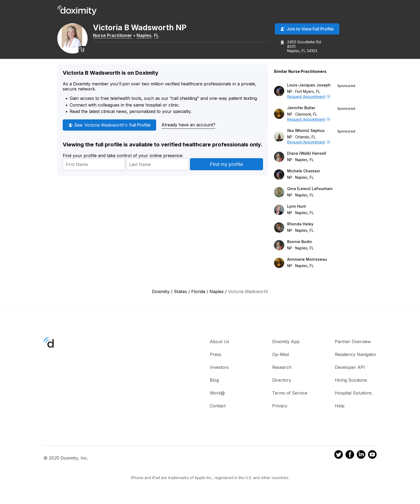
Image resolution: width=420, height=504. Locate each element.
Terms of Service (290, 395)
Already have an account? (188, 127)
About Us (220, 344)
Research (282, 369)
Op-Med (280, 357)
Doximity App (286, 344)
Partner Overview (353, 344)
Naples (146, 36)
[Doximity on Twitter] (339, 457)
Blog (214, 382)
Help (340, 408)
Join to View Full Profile (307, 29)
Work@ (217, 395)
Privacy (280, 408)
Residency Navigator (356, 357)
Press (215, 357)
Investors (219, 369)
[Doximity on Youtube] (372, 457)
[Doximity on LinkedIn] (361, 457)
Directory (282, 382)
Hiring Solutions (351, 382)
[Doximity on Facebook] (350, 457)
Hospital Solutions (353, 395)
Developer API (350, 369)
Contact (218, 408)
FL (158, 36)
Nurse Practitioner (114, 36)
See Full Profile (109, 127)
